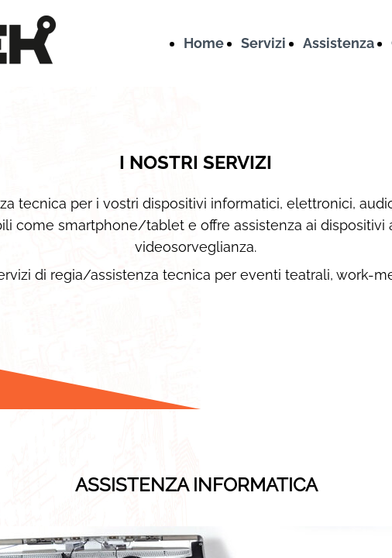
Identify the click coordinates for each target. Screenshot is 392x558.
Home (204, 43)
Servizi (263, 43)
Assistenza (339, 43)
